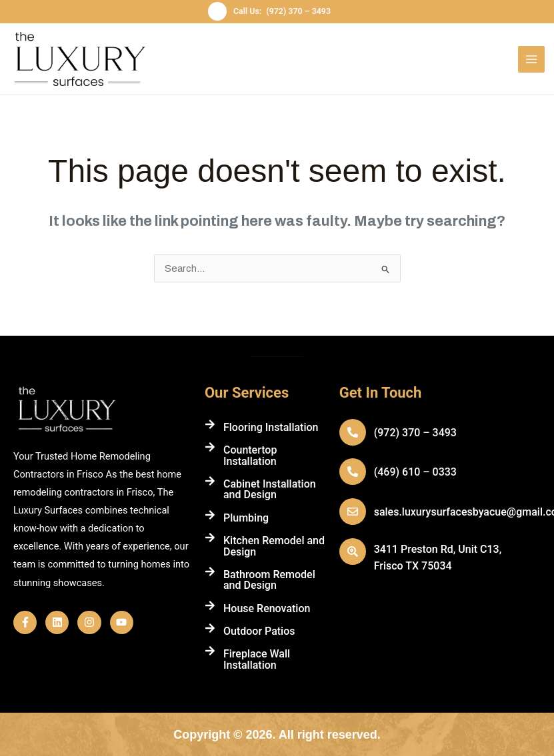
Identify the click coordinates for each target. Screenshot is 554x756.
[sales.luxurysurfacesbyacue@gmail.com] (353, 512)
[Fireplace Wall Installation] (210, 651)
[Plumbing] (210, 514)
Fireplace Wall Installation (257, 659)
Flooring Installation (271, 427)
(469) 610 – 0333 (415, 472)
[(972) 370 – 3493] (353, 432)
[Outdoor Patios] (210, 628)
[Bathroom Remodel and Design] (210, 571)
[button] (277, 12)
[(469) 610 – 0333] (353, 472)
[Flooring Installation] (210, 424)
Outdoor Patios (259, 631)
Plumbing (246, 517)
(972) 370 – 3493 (415, 433)
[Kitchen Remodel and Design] (210, 538)
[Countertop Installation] (210, 447)
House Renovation (267, 608)
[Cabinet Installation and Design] (210, 481)
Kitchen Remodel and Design (274, 546)
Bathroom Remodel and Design (269, 580)
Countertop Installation (250, 455)
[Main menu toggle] (531, 59)
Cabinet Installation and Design (270, 489)
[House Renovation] (210, 605)
